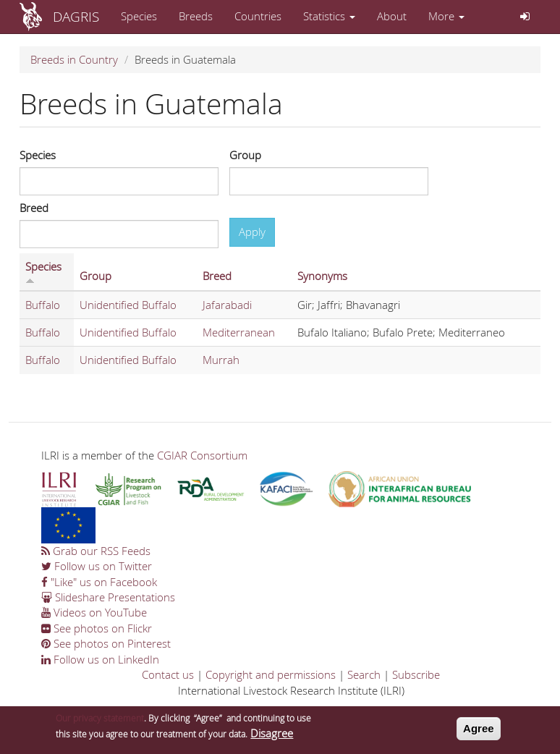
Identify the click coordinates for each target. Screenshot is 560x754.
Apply (252, 232)
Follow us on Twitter (97, 566)
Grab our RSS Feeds (96, 551)
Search (364, 674)
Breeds (196, 16)
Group (245, 155)
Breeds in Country (74, 59)
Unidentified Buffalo (128, 305)
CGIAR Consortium (202, 455)
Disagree (272, 737)
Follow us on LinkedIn (100, 659)
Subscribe (416, 674)
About (392, 16)
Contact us (168, 674)
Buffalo (43, 305)
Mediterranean (239, 332)
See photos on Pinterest (106, 643)
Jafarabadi (227, 305)
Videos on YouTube (94, 612)
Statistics (329, 16)
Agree (479, 733)
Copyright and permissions (271, 674)
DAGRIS (76, 16)
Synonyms (322, 276)
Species (139, 16)
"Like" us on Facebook (99, 582)
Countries (258, 16)
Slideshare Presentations (108, 597)
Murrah (221, 360)
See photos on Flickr (97, 628)
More (446, 16)
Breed (34, 208)
